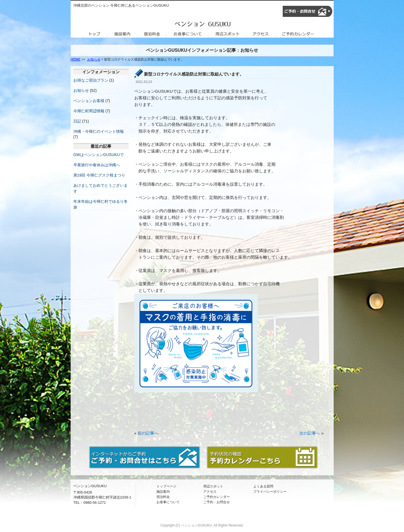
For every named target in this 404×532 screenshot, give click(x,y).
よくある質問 (263, 486)
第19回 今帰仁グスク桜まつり (99, 175)
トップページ (166, 486)
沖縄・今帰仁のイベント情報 (99, 131)
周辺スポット (213, 486)
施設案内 (163, 492)
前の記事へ (148, 433)
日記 (77, 121)
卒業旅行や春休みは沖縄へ (97, 165)
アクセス (210, 492)
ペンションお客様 (89, 101)
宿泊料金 (163, 497)
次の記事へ (310, 433)
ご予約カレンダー (217, 497)
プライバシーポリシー (270, 492)
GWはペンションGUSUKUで (99, 155)
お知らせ (94, 59)
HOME (76, 59)
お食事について (168, 502)
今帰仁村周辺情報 (89, 111)
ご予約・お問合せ (217, 502)
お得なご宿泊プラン (91, 80)
